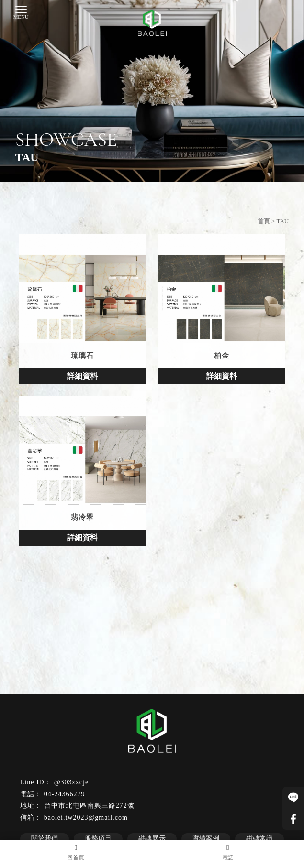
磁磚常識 (259, 839)
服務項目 (98, 839)
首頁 (264, 221)
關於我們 (45, 839)
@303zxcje (71, 782)
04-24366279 (65, 794)
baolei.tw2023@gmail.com (86, 818)
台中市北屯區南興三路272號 (89, 806)
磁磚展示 (152, 839)
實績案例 (206, 839)
